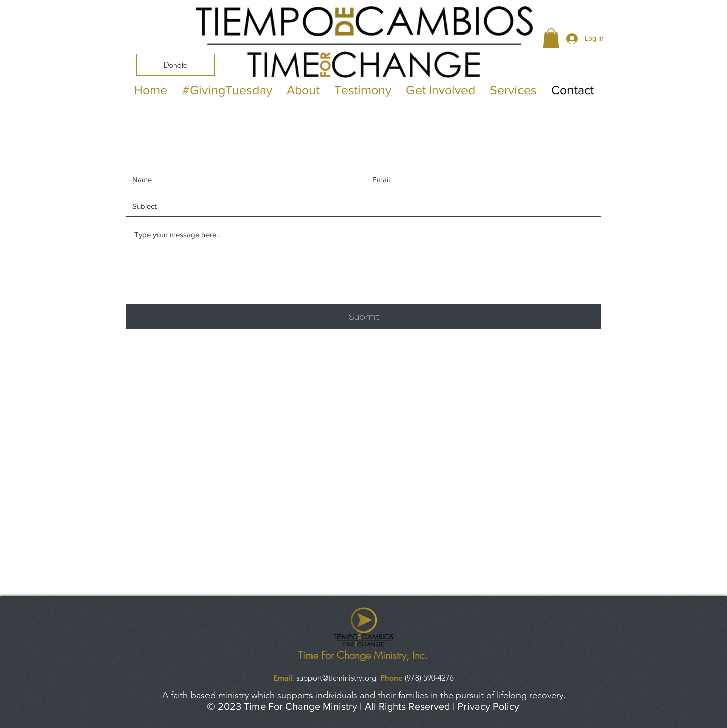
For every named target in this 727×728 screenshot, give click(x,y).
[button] (551, 38)
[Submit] (363, 316)
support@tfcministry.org (336, 678)
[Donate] (175, 65)
